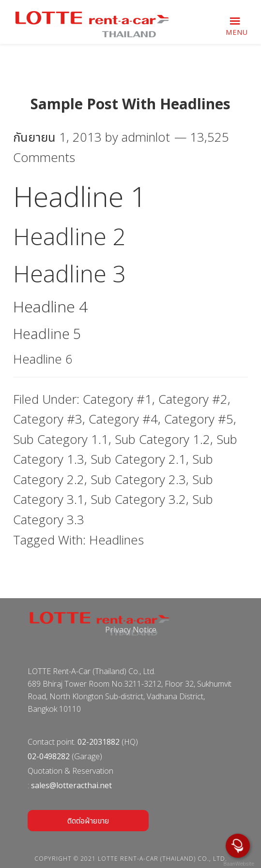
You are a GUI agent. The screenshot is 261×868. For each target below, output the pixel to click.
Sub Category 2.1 (138, 459)
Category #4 (123, 419)
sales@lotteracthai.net (71, 785)
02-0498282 (49, 756)
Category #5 (199, 419)
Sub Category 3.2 (138, 499)
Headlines (116, 540)
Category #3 (48, 419)
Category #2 (193, 399)
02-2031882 (99, 742)
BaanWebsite (238, 864)
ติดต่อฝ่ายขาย (88, 821)
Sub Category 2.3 (138, 479)
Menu (237, 32)
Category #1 (117, 399)
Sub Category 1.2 (162, 439)
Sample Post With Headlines (130, 104)
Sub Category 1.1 (61, 439)
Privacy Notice (131, 630)
